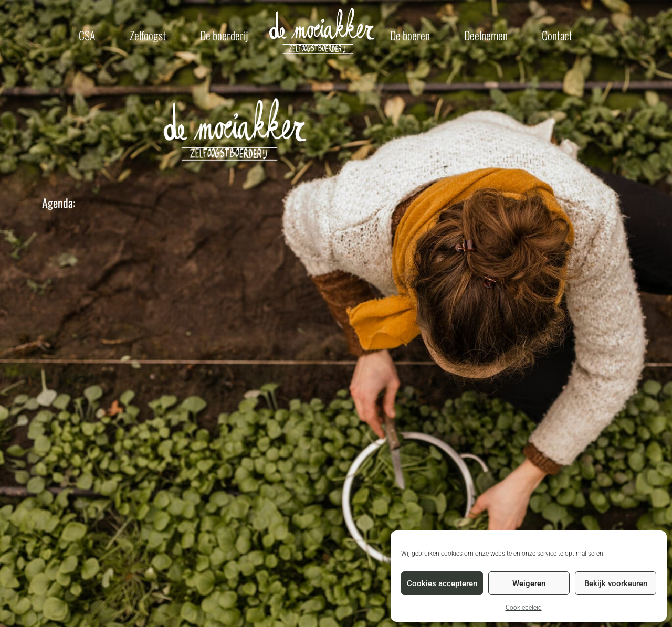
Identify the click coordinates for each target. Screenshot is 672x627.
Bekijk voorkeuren (616, 583)
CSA (87, 35)
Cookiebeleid (524, 608)
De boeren (410, 35)
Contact (557, 35)
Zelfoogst (148, 35)
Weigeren (529, 583)
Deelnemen (486, 35)
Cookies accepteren (442, 583)
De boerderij (224, 35)
